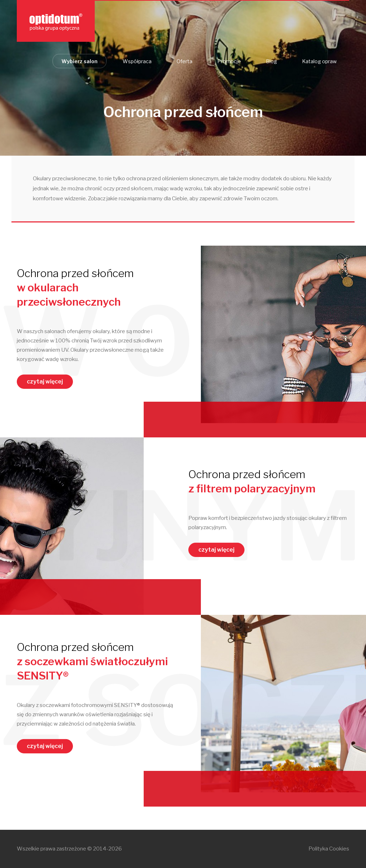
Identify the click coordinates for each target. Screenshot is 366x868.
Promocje (229, 61)
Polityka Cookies (329, 849)
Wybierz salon (80, 61)
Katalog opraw (319, 61)
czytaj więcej (45, 382)
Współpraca (137, 61)
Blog (271, 61)
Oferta (184, 61)
